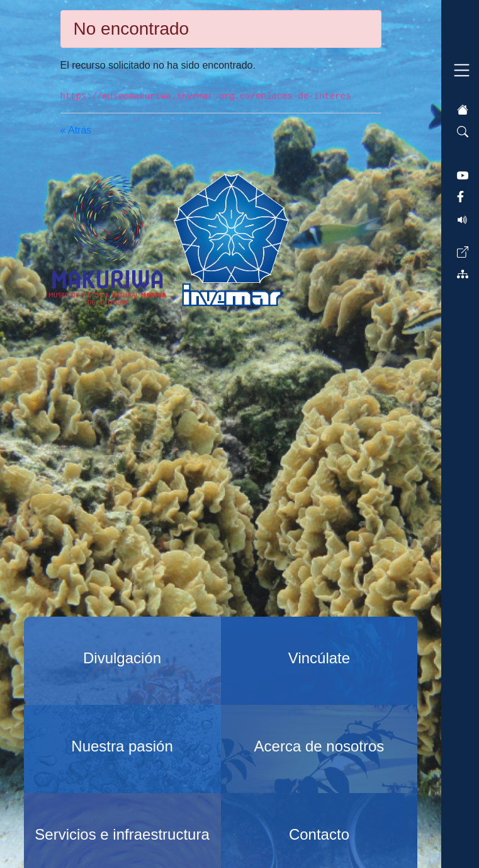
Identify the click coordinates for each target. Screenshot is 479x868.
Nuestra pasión (122, 746)
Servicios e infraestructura (122, 834)
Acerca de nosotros (319, 746)
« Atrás (76, 130)
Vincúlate (319, 658)
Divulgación (122, 658)
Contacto (319, 834)
